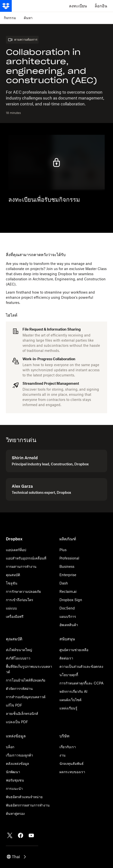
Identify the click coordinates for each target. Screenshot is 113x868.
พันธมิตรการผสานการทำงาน (28, 805)
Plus (63, 550)
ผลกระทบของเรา (72, 772)
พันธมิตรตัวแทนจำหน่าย (24, 797)
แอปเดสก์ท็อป (16, 550)
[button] (17, 857)
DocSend (67, 608)
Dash (64, 583)
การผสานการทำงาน (21, 566)
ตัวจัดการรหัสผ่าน (19, 688)
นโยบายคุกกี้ (69, 675)
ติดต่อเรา (66, 658)
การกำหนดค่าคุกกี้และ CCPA (81, 683)
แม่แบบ (11, 608)
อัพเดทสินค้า (69, 625)
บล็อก (10, 747)
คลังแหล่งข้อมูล (17, 763)
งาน (62, 755)
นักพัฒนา (13, 772)
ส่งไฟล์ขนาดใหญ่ (19, 650)
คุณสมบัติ (13, 575)
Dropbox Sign (71, 600)
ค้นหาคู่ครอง (15, 813)
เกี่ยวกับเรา (68, 747)
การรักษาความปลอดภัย (23, 591)
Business (67, 566)
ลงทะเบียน (78, 6)
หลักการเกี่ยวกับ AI (73, 691)
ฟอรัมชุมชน (15, 780)
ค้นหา (28, 18)
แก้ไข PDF (14, 705)
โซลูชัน (12, 583)
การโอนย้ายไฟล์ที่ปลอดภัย (26, 680)
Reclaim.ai (68, 591)
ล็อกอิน (101, 6)
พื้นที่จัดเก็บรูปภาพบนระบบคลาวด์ (29, 669)
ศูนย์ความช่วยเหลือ (74, 650)
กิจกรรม (10, 18)
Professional (69, 558)
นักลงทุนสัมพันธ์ (72, 763)
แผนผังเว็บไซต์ (70, 700)
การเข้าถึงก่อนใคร (20, 600)
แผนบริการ (68, 616)
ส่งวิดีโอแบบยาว (18, 658)
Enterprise (68, 575)
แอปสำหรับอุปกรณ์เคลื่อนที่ (26, 558)
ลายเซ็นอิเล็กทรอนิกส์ (22, 713)
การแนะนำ (14, 788)
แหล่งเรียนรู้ (68, 708)
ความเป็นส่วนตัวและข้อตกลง (81, 666)
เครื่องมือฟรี (15, 616)
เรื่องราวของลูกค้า (19, 755)
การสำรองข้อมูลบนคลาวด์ (26, 697)
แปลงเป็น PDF (17, 722)
